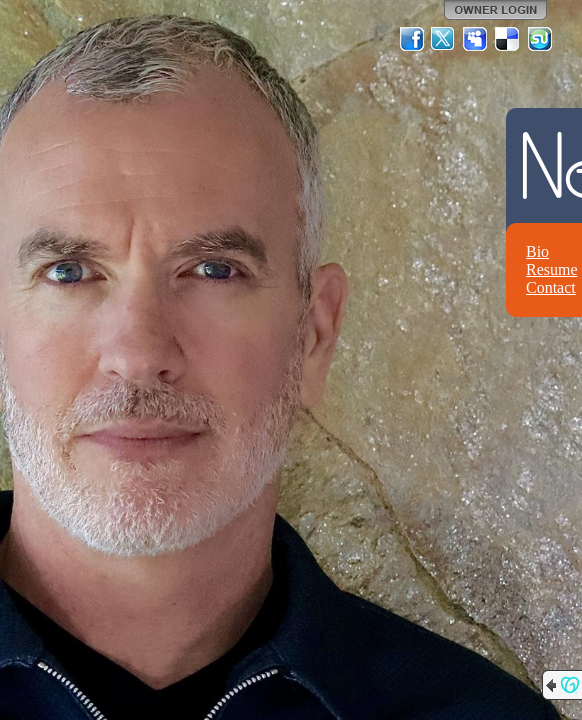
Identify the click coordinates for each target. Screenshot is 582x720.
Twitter (444, 39)
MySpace (476, 39)
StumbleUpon (540, 39)
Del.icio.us (508, 39)
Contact (551, 287)
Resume (552, 269)
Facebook (412, 39)
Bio (537, 251)
